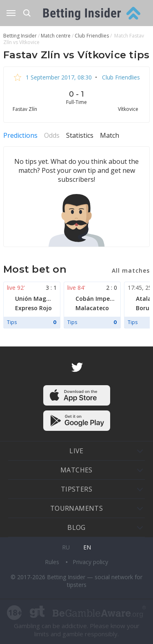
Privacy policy (90, 562)
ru (66, 547)
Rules (53, 562)
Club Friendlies (120, 77)
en (87, 547)
